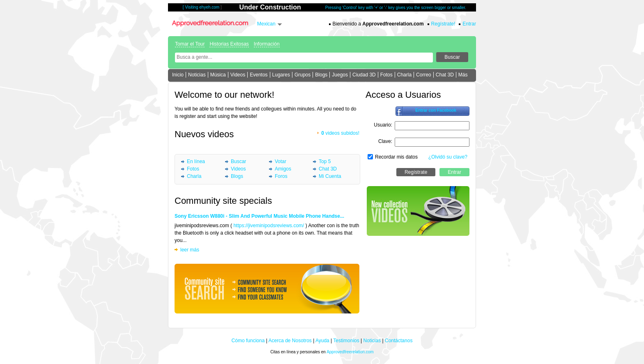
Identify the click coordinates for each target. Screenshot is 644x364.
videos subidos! (340, 133)
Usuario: (383, 125)
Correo (424, 75)
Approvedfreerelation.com (350, 352)
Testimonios (346, 341)
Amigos (283, 169)
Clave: (385, 141)
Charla (404, 75)
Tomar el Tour (190, 44)
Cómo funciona (248, 341)
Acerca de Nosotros (290, 341)
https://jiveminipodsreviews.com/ (269, 226)
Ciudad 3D (364, 75)
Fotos (386, 75)
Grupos (302, 75)
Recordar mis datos (396, 157)
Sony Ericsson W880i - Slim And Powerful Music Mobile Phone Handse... (259, 216)
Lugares (281, 75)
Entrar (469, 24)
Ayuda (322, 341)
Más (463, 75)
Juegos (340, 75)
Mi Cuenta (330, 176)
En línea (196, 161)
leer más (190, 250)
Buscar (238, 161)
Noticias (197, 75)
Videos (238, 75)
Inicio (178, 75)
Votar (281, 161)
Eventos (259, 75)
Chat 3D (445, 75)
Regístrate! (443, 24)
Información (267, 44)
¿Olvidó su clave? (448, 157)
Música (218, 75)
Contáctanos (399, 341)
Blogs (321, 75)
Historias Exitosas (229, 44)
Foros (281, 176)
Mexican (266, 24)
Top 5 (325, 161)
